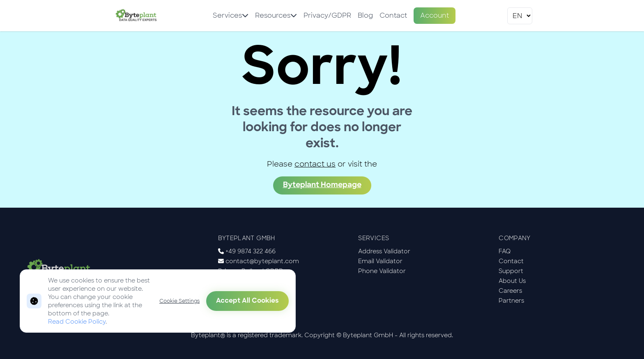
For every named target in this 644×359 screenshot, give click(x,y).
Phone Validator (382, 271)
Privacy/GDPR (327, 15)
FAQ (505, 251)
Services (231, 15)
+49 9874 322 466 (251, 251)
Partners (511, 301)
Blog (365, 15)
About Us (512, 281)
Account (435, 15)
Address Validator (384, 251)
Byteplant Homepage (322, 185)
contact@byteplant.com (262, 261)
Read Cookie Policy (77, 322)
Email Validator (380, 261)
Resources (276, 15)
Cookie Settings (179, 301)
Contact (393, 15)
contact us (315, 164)
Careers (510, 291)
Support (511, 271)
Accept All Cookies (247, 301)
